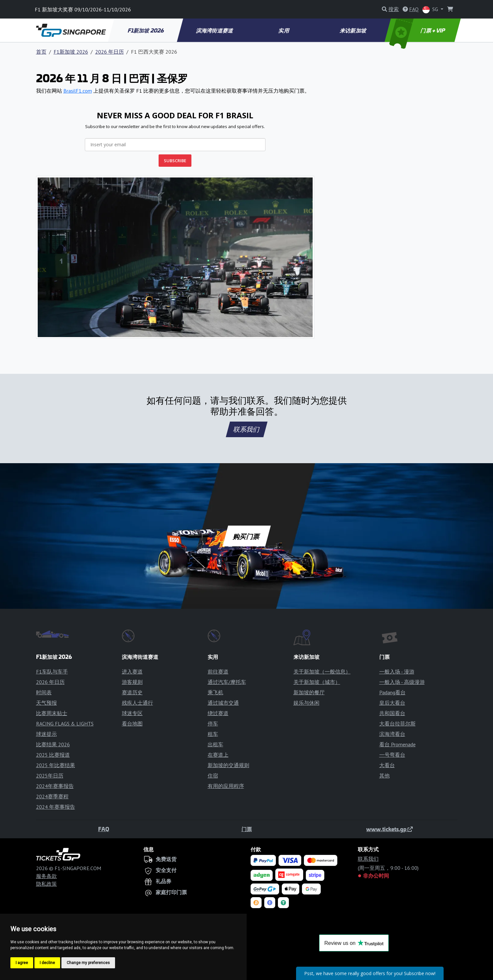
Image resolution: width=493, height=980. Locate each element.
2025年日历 (50, 776)
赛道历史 (132, 692)
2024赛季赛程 (52, 796)
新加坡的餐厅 (309, 692)
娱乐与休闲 (306, 703)
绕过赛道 (218, 713)
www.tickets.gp (389, 829)
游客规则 (132, 682)
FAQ (104, 829)
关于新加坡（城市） (317, 682)
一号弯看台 (392, 755)
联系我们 (247, 429)
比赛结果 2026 (53, 744)
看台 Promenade (397, 744)
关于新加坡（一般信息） (322, 672)
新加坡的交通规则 (228, 765)
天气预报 (46, 703)
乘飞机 (215, 692)
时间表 (44, 692)
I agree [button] (22, 963)
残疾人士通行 (137, 703)
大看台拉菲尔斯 (397, 724)
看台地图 (132, 724)
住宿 (213, 776)
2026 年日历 (110, 52)
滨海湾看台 (392, 734)
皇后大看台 (392, 703)
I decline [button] (47, 963)
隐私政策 (46, 884)
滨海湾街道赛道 (215, 30)
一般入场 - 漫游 (397, 672)
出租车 (215, 744)
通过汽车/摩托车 (227, 682)
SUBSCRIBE (175, 161)
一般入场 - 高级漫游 (402, 682)
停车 (213, 724)
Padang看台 (392, 692)
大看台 (387, 765)
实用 (284, 30)
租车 (213, 734)
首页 (41, 52)
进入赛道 (132, 672)
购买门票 (246, 536)
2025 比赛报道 (53, 755)
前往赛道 (218, 672)
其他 (384, 776)
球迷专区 (132, 713)
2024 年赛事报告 (56, 807)
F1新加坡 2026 (146, 30)
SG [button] (431, 10)
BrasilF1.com (78, 91)
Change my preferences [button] (88, 963)
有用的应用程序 (226, 786)
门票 (247, 829)
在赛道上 (218, 755)
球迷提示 (46, 734)
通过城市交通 (223, 703)
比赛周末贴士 (52, 713)
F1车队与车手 (52, 672)
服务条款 (46, 876)
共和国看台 (392, 713)
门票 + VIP (418, 30)
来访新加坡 (353, 30)
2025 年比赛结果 (56, 765)
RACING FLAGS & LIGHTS (65, 724)
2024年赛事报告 (55, 786)
